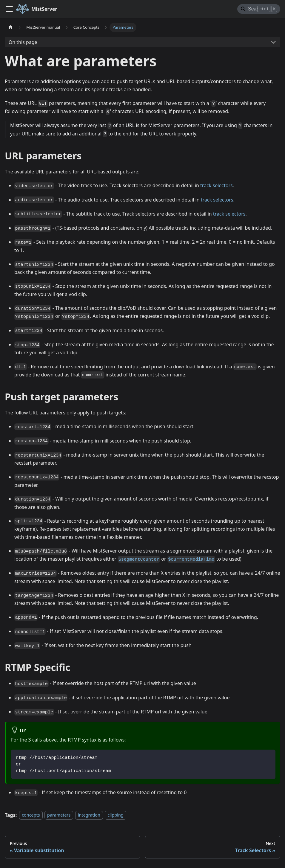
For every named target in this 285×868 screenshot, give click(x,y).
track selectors (217, 185)
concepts (31, 815)
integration (89, 815)
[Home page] (10, 27)
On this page (23, 42)
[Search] (259, 9)
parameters (59, 815)
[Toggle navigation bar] (9, 9)
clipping (115, 815)
